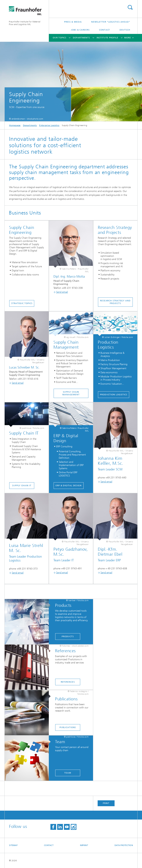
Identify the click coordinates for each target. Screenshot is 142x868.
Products (68, 636)
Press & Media (73, 22)
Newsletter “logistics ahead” (111, 22)
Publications (68, 727)
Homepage (15, 125)
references (68, 682)
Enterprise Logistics (49, 125)
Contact (104, 30)
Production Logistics (114, 395)
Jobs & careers (80, 30)
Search (130, 7)
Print (106, 803)
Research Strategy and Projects (115, 302)
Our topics (60, 38)
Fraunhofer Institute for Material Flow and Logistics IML (25, 23)
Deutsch (125, 30)
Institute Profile (107, 38)
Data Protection (124, 845)
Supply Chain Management (71, 393)
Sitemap (13, 845)
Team (68, 773)
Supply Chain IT (22, 485)
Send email (61, 292)
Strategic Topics (22, 303)
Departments (81, 38)
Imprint (84, 845)
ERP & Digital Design (69, 485)
